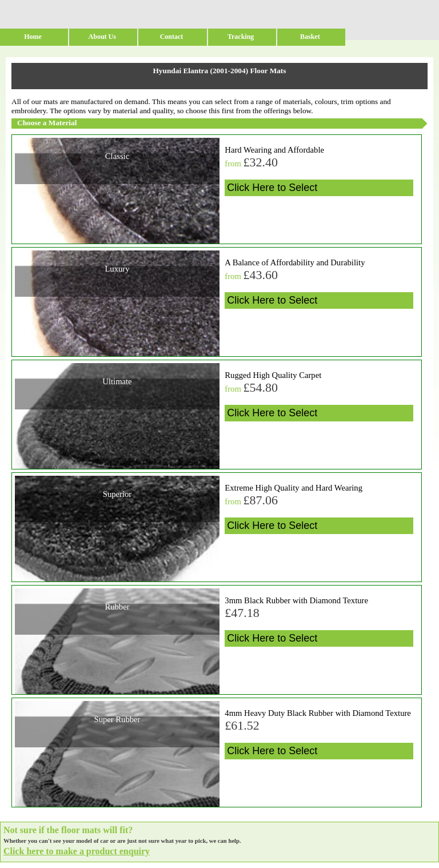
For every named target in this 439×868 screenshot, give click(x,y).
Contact (172, 37)
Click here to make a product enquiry (77, 851)
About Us (102, 37)
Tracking (241, 37)
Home (33, 37)
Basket (310, 37)
